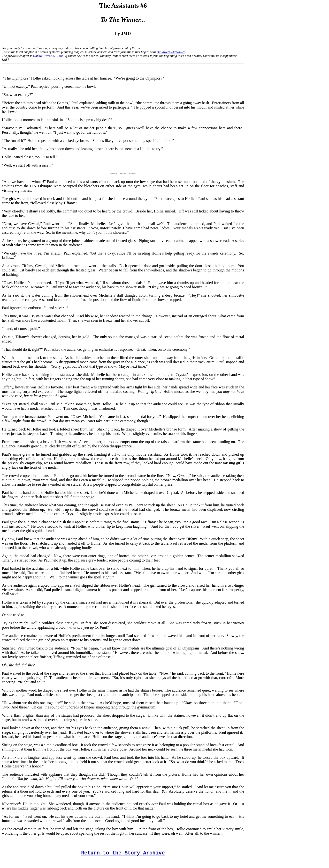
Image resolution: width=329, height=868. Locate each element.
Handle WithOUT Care (48, 56)
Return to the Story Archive (123, 853)
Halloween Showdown (171, 52)
